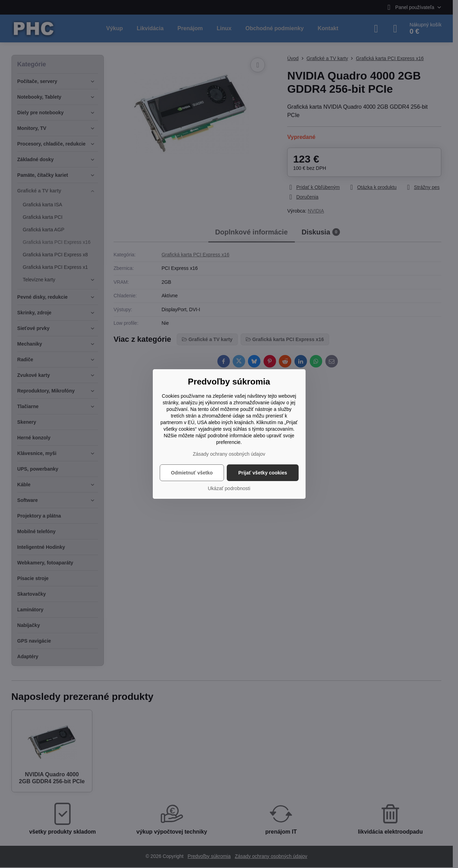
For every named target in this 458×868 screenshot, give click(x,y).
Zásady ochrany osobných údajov (229, 454)
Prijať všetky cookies (263, 473)
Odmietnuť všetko (192, 473)
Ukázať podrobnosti (229, 488)
